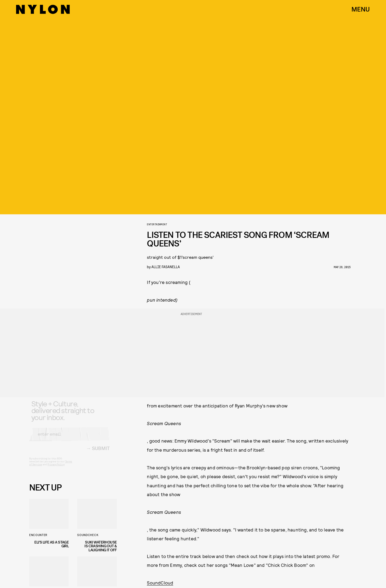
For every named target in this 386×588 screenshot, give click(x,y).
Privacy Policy (56, 469)
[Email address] (69, 438)
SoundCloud (160, 583)
